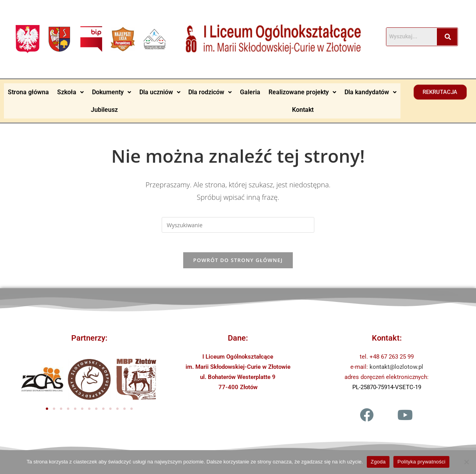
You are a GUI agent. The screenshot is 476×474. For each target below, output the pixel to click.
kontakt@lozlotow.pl (396, 370)
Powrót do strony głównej (238, 264)
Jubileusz (104, 109)
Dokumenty (112, 92)
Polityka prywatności (421, 462)
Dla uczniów (160, 92)
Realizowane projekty (302, 92)
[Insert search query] (238, 224)
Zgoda (378, 462)
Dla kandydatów (371, 92)
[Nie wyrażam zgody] (466, 462)
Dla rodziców (210, 92)
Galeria (250, 92)
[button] (71, 92)
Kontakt (303, 109)
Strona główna (28, 92)
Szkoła (70, 92)
